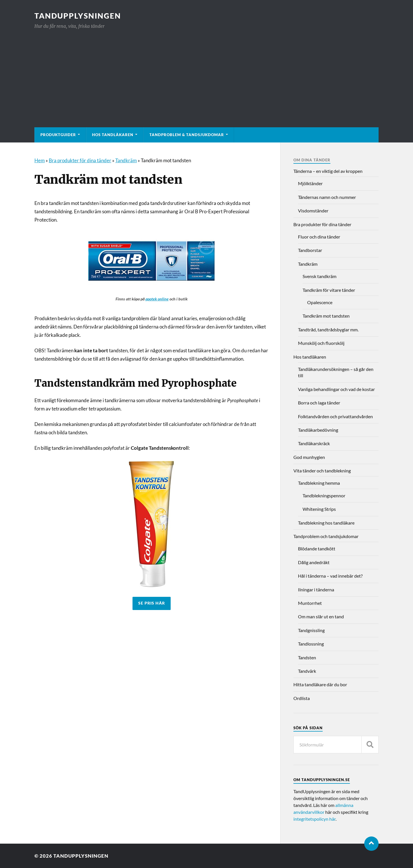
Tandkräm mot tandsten (326, 316)
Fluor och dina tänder (319, 237)
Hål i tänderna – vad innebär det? (330, 576)
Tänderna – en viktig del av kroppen (328, 171)
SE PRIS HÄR (152, 603)
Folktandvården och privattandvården (335, 416)
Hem (40, 160)
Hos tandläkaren (113, 135)
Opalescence (320, 302)
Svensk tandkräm (320, 276)
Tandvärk (307, 671)
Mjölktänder (310, 183)
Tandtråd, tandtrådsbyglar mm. (328, 330)
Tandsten (307, 657)
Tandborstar (310, 250)
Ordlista (302, 698)
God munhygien (309, 457)
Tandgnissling (311, 630)
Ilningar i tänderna (316, 590)
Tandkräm (126, 160)
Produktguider (58, 135)
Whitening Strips (319, 509)
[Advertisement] (206, 73)
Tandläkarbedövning (318, 430)
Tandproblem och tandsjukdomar (326, 536)
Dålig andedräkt (314, 562)
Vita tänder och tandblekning (322, 471)
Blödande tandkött (317, 549)
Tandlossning (311, 644)
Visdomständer (313, 211)
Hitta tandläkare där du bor (320, 684)
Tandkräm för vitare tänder (329, 290)
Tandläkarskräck (314, 443)
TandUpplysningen (78, 16)
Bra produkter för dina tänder (80, 160)
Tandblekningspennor (324, 495)
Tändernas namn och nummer (327, 197)
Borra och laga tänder (319, 403)
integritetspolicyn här (314, 819)
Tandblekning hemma (319, 483)
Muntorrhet (310, 603)
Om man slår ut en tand (321, 616)
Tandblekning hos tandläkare (326, 523)
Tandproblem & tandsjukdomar (187, 135)
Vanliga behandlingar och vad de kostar (336, 389)
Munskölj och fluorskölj (321, 343)
